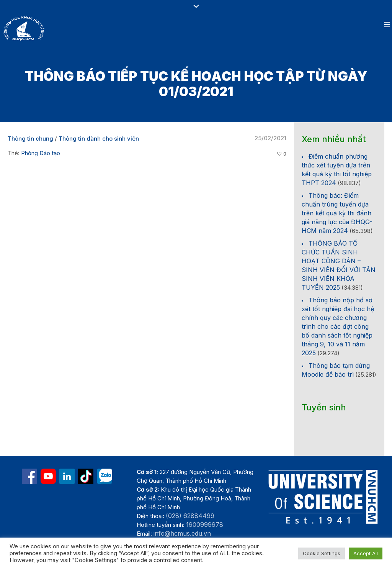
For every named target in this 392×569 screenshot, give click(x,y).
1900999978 (205, 525)
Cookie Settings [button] (322, 553)
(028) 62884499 (190, 516)
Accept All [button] (366, 553)
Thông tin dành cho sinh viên (99, 139)
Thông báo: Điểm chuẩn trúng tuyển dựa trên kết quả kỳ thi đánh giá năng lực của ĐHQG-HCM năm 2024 (337, 213)
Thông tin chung (30, 139)
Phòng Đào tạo (41, 153)
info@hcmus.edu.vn (182, 533)
